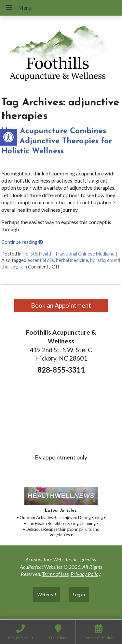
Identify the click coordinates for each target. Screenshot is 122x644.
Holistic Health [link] (38, 254)
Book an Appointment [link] (61, 305)
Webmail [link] (47, 594)
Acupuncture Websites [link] (48, 559)
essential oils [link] (41, 260)
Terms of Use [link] (55, 574)
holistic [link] (98, 260)
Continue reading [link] (22, 242)
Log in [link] (79, 594)
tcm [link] (23, 267)
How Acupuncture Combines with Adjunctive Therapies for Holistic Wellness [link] (57, 141)
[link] (8, 137)
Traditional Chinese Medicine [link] (85, 254)
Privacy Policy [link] (86, 574)
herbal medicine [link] (72, 260)
